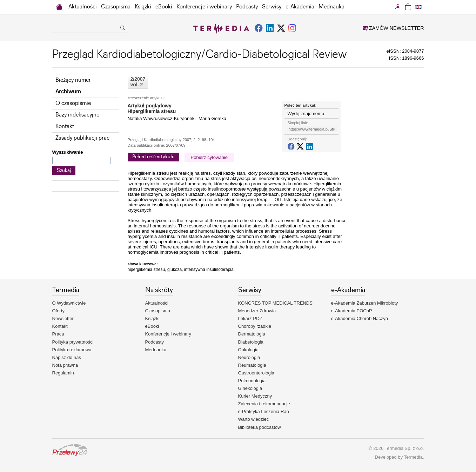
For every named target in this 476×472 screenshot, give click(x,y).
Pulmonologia (252, 381)
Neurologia (249, 357)
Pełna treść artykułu (153, 157)
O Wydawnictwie (69, 303)
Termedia (413, 457)
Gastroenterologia (256, 373)
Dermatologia (252, 334)
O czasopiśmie (73, 103)
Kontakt (65, 127)
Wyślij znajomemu (306, 114)
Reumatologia (252, 365)
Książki (143, 7)
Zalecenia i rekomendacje (264, 404)
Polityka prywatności (73, 342)
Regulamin (63, 373)
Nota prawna (65, 365)
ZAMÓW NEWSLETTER (393, 28)
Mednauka (331, 7)
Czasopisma (116, 7)
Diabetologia (251, 342)
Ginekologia (250, 388)
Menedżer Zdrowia (257, 311)
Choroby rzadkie (255, 326)
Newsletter (63, 318)
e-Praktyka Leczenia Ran (264, 411)
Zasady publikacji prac (82, 138)
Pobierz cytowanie (209, 157)
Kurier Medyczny (255, 396)
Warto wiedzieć (254, 419)
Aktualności (83, 7)
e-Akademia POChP (352, 311)
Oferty (58, 311)
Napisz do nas (67, 357)
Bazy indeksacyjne (77, 115)
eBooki (164, 7)
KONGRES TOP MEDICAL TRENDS (275, 303)
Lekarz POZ (250, 318)
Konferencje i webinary (204, 7)
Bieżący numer (73, 80)
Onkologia (249, 350)
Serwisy (272, 7)
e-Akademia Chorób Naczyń (360, 318)
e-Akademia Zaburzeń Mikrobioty (365, 303)
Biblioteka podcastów (260, 427)
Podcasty (247, 7)
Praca (58, 334)
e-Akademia (300, 7)
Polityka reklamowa (72, 350)
